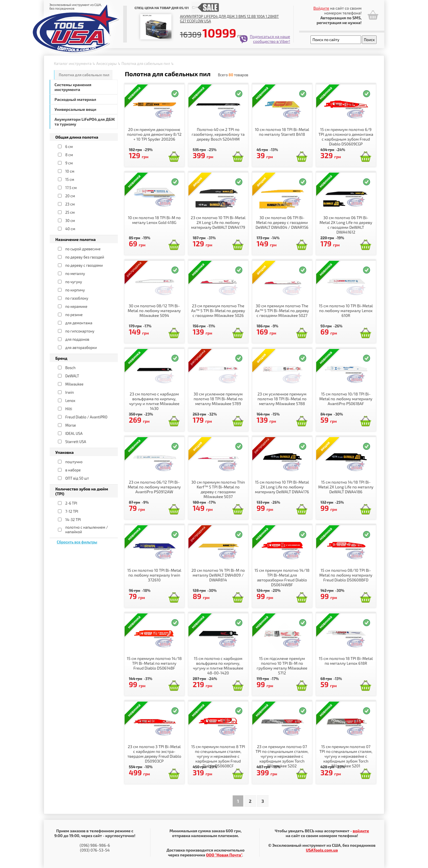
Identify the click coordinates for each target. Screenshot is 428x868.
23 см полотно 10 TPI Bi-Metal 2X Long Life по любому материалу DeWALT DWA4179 (218, 222)
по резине (74, 315)
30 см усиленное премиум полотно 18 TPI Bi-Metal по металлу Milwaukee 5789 (218, 399)
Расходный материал (75, 99)
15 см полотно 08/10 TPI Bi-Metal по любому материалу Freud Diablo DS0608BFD (346, 575)
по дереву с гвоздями (84, 265)
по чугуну (74, 282)
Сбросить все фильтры (77, 542)
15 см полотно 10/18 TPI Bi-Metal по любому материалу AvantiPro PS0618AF (346, 399)
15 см (70, 179)
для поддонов (77, 339)
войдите (361, 831)
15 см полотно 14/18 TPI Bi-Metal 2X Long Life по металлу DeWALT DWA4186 (346, 487)
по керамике (76, 306)
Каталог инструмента (73, 63)
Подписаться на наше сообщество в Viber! (270, 39)
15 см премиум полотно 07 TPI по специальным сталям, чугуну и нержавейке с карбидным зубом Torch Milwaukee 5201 (346, 756)
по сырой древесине (83, 249)
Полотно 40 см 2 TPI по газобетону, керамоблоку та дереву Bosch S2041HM (218, 134)
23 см (70, 204)
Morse (71, 425)
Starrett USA (76, 442)
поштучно (74, 462)
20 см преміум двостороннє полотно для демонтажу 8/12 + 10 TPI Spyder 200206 (154, 134)
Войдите (321, 8)
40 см (70, 229)
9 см (69, 163)
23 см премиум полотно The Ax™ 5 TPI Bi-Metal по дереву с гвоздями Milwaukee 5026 (218, 311)
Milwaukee (74, 384)
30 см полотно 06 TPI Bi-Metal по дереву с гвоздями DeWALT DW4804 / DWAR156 (282, 222)
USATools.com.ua (322, 850)
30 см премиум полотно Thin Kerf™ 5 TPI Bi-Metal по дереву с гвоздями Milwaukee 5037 (218, 489)
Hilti (69, 409)
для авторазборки (81, 348)
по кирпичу (75, 290)
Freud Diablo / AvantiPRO (86, 417)
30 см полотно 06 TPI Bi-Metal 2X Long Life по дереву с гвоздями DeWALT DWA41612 (346, 225)
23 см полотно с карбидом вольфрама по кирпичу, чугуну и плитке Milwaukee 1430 (154, 401)
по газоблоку (77, 298)
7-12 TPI (72, 511)
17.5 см (71, 188)
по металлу (75, 274)
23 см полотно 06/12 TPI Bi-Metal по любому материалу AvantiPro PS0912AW (154, 487)
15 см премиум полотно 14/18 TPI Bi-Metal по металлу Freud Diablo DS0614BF (154, 663)
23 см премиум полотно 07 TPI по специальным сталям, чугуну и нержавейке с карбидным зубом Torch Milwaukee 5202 (282, 756)
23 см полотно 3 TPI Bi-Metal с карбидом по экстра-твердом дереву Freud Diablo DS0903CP (154, 754)
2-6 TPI (71, 503)
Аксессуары (106, 63)
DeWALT (72, 376)
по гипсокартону (80, 331)
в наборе (73, 470)
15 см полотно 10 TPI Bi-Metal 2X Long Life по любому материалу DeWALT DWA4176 (282, 487)
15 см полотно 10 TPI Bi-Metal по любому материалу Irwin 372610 (154, 575)
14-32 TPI (73, 520)
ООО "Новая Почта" (224, 855)
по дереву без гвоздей (85, 257)
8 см (69, 155)
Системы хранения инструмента (73, 87)
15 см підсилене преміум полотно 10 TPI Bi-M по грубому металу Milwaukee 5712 (282, 666)
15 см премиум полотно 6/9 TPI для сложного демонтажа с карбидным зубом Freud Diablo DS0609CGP (346, 137)
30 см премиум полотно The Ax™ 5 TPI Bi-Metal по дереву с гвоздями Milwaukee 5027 (282, 311)
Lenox (70, 401)
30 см (70, 221)
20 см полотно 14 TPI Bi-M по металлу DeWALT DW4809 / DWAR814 (218, 575)
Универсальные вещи (75, 109)
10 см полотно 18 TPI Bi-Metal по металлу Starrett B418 (282, 132)
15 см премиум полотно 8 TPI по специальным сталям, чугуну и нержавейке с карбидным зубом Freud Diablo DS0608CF (218, 756)
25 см (70, 212)
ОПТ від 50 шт (77, 478)
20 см (70, 196)
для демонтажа (79, 323)
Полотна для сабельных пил (146, 63)
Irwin (70, 392)
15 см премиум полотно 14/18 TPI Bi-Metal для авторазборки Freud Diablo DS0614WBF (282, 577)
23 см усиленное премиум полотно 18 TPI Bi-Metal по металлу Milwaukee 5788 (282, 399)
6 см (69, 147)
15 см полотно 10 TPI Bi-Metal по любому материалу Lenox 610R (346, 311)
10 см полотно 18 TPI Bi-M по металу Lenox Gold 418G (154, 220)
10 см (70, 171)
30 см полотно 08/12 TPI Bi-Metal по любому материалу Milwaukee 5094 (154, 311)
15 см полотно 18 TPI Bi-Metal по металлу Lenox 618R (346, 661)
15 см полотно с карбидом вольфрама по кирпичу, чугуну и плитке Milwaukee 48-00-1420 (218, 666)
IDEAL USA (74, 433)
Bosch (70, 368)
